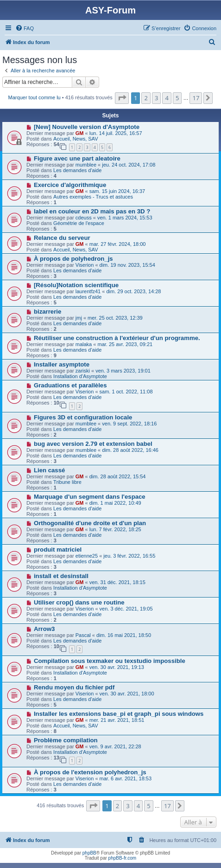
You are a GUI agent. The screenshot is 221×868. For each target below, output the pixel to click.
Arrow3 (44, 629)
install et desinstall (61, 576)
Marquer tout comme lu (35, 97)
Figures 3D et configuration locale (83, 417)
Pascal (83, 635)
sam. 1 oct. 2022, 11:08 (126, 392)
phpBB (89, 853)
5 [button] (177, 98)
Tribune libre (67, 482)
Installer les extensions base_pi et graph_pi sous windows (119, 714)
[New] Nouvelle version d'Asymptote (87, 127)
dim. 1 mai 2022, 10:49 (115, 503)
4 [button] (167, 98)
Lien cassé (49, 470)
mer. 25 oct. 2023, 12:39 (115, 318)
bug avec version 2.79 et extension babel (93, 444)
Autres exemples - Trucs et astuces (93, 197)
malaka (84, 344)
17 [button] (196, 98)
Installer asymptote (62, 364)
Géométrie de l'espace (79, 223)
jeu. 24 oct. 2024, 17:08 (129, 165)
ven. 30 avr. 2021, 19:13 (117, 667)
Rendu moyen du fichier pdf (74, 687)
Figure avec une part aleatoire (77, 158)
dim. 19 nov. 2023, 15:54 (127, 265)
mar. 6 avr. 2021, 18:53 (126, 778)
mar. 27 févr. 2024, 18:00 (118, 244)
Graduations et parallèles (70, 385)
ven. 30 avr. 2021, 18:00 (127, 694)
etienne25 (87, 556)
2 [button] (146, 98)
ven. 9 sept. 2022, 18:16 (129, 424)
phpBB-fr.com (123, 858)
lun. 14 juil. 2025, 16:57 (116, 133)
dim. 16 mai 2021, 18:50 (124, 635)
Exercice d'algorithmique (70, 185)
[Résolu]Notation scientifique (76, 285)
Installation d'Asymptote (80, 376)
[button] (122, 98)
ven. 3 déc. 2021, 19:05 (126, 609)
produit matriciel (58, 550)
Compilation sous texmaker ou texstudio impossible (110, 661)
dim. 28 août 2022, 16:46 (130, 450)
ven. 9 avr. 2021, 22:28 (115, 746)
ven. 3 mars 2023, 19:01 (123, 371)
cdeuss (84, 218)
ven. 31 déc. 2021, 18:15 (117, 582)
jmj (79, 318)
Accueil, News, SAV (76, 139)
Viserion (85, 265)
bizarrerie (47, 312)
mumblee (86, 165)
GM (80, 133)
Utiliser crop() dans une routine (79, 602)
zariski (83, 371)
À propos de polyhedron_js (73, 259)
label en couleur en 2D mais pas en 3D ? (92, 211)
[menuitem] (25, 28)
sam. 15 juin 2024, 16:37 (117, 191)
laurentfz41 (88, 291)
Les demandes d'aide (77, 170)
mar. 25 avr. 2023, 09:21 (125, 344)
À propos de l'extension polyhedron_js (90, 772)
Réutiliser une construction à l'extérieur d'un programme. (117, 338)
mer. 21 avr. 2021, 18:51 (117, 720)
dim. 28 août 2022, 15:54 (118, 476)
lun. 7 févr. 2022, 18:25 (115, 529)
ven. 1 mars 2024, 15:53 (125, 218)
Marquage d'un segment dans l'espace (90, 497)
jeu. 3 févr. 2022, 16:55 (129, 556)
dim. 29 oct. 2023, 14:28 (133, 291)
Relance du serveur (62, 238)
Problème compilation (66, 740)
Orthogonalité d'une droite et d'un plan (90, 523)
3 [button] (156, 98)
